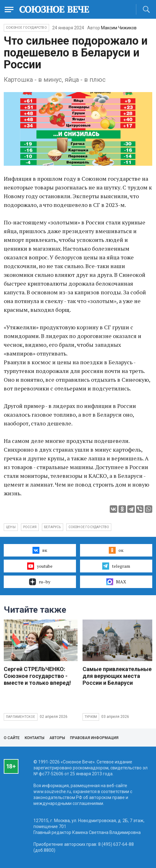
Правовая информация (94, 738)
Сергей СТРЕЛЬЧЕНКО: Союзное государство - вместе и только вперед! (37, 676)
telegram (116, 566)
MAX (116, 582)
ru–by (40, 582)
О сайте (12, 738)
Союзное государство (26, 28)
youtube (40, 566)
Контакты (35, 738)
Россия (30, 527)
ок (116, 550)
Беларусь (53, 527)
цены (11, 527)
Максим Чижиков (119, 28)
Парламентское (21, 717)
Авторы (57, 738)
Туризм (91, 717)
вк (40, 550)
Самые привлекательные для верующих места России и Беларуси (117, 676)
